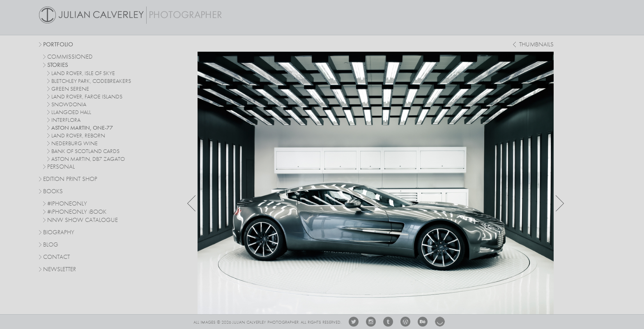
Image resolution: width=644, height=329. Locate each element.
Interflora (66, 120)
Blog (51, 245)
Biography (59, 232)
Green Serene (70, 89)
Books (53, 192)
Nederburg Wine (75, 144)
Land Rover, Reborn (78, 136)
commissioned (70, 57)
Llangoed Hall (71, 112)
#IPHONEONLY (67, 204)
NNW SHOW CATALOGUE (83, 220)
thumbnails (536, 45)
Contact (56, 257)
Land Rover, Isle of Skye (83, 73)
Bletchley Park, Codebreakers (91, 81)
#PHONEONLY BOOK (77, 212)
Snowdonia (69, 105)
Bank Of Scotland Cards (85, 151)
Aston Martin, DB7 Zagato (88, 159)
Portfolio (58, 45)
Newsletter (60, 270)
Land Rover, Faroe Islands (87, 97)
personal (61, 167)
